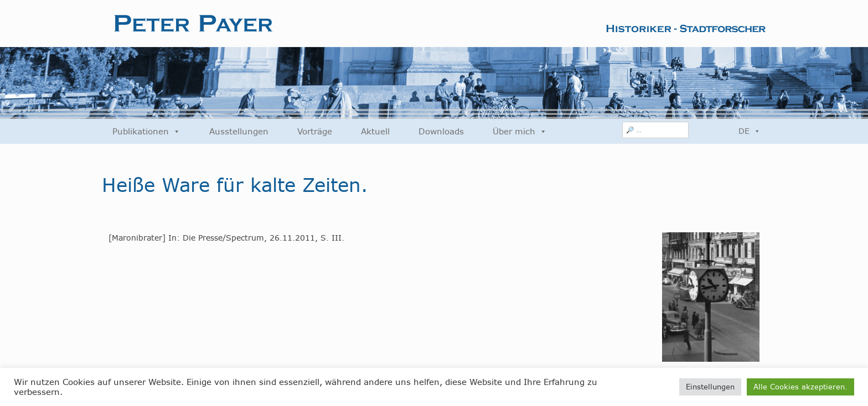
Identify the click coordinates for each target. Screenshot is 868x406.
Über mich (520, 131)
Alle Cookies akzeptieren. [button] (800, 387)
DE (750, 131)
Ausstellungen (239, 131)
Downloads (441, 131)
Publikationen (146, 131)
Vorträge (315, 131)
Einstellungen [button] (710, 387)
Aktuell (375, 131)
